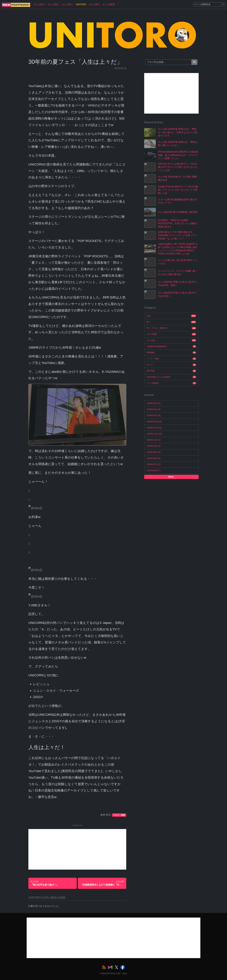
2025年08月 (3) (154, 458)
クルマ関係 (171, 334)
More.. (171, 477)
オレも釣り (67, 4)
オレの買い (54, 4)
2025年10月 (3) (154, 446)
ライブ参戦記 (171, 383)
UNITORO (81, 4)
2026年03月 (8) (154, 415)
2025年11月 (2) (154, 440)
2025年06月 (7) (154, 470)
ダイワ (171, 365)
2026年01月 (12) (154, 428)
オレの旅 (171, 340)
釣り (171, 322)
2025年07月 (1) (154, 464)
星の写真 (171, 371)
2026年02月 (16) (154, 422)
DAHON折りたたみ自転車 (171, 377)
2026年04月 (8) (154, 409)
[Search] (207, 4)
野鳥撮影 (171, 353)
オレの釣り (40, 4)
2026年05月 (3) (154, 403)
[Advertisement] (77, 849)
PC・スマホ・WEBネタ (171, 328)
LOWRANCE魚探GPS (171, 346)
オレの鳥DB (109, 4)
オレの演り (94, 4)
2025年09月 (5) (154, 452)
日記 (171, 316)
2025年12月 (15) (154, 434)
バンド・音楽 (171, 359)
